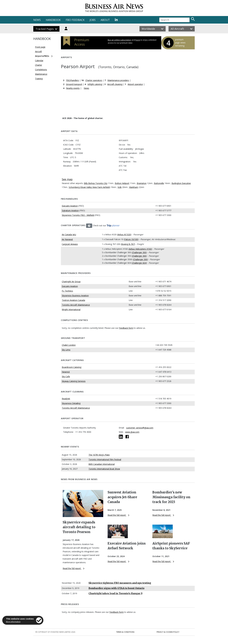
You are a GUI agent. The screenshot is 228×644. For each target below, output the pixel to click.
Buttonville (159, 183)
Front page (40, 47)
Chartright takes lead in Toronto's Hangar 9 (115, 593)
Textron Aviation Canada (73, 300)
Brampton (142, 183)
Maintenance (41, 74)
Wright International (71, 309)
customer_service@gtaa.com (140, 428)
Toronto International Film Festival (105, 459)
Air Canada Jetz (69, 234)
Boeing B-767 (128, 244)
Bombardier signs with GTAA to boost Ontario (116, 588)
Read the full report (74, 568)
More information (13, 622)
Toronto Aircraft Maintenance (76, 305)
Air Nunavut (67, 239)
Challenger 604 (139, 263)
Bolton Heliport (122, 183)
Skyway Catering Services (74, 381)
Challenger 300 (139, 252)
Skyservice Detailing (71, 403)
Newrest (66, 372)
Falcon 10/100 (131, 239)
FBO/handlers (72, 80)
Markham (134, 187)
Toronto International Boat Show (104, 469)
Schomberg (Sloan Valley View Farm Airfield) (89, 187)
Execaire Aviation (70, 206)
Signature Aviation (70, 210)
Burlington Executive (181, 183)
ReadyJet (66, 399)
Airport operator (135, 84)
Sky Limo (66, 350)
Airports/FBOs (42, 56)
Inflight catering (95, 84)
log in (138, 40)
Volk (120, 187)
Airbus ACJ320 (124, 234)
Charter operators (94, 80)
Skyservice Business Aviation (75, 296)
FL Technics (67, 291)
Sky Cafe (66, 376)
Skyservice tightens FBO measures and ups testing (120, 583)
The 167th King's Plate (99, 455)
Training (39, 79)
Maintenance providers (118, 80)
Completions (41, 70)
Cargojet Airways (70, 244)
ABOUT (105, 20)
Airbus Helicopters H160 (140, 249)
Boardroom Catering (72, 367)
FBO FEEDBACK (75, 20)
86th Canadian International (102, 464)
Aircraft (38, 51)
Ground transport (74, 84)
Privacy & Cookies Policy (168, 632)
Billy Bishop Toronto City (96, 183)
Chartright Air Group (71, 282)
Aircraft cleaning (115, 84)
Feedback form (126, 328)
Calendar (39, 60)
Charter (39, 65)
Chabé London (69, 345)
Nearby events (73, 88)
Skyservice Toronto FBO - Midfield (78, 215)
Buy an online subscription (119, 40)
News (86, 88)
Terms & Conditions (125, 632)
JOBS (93, 20)
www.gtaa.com (132, 432)
